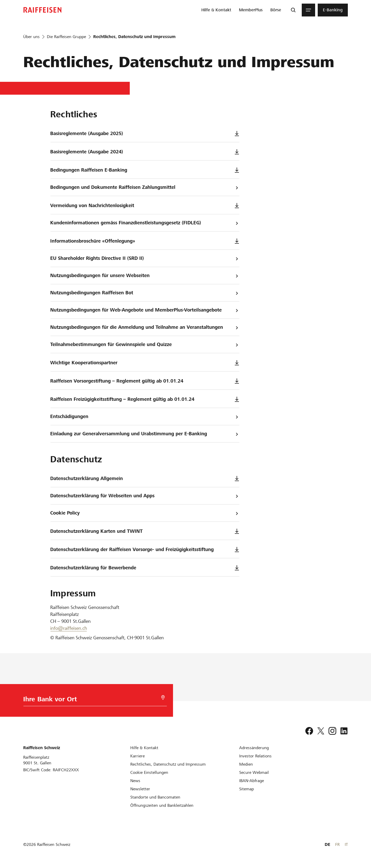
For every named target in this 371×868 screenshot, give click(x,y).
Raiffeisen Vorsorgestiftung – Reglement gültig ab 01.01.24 (145, 381)
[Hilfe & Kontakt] (144, 748)
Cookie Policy (145, 513)
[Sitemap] (247, 789)
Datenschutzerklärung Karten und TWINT (145, 531)
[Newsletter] (140, 789)
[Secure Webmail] (254, 772)
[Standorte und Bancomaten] (155, 797)
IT (346, 844)
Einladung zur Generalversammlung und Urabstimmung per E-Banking (145, 434)
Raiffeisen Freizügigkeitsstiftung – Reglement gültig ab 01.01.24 (145, 399)
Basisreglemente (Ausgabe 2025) (145, 133)
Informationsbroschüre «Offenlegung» (145, 241)
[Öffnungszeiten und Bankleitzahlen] (162, 805)
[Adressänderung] (254, 748)
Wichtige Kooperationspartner (145, 363)
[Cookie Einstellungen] (149, 772)
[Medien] (246, 764)
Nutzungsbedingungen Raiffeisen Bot (145, 293)
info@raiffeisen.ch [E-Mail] (69, 628)
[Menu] (308, 10)
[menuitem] (216, 10)
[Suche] (293, 10)
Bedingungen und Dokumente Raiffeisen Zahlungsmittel (145, 187)
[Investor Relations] (255, 756)
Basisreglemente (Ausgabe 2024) (145, 152)
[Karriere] (137, 756)
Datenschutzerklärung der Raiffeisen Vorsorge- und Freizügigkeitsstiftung (145, 549)
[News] (135, 781)
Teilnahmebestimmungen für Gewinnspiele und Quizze (145, 345)
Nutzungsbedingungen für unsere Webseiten (145, 276)
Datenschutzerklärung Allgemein (145, 478)
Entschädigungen (145, 417)
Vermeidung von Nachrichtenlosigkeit (145, 205)
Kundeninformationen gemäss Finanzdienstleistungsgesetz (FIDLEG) (145, 223)
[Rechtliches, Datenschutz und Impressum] (168, 764)
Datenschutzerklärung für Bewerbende (145, 568)
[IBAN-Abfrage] (252, 781)
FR (337, 844)
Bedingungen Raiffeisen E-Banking (145, 170)
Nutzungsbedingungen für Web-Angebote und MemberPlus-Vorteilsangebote (145, 310)
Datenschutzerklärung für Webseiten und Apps (145, 496)
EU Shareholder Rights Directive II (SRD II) (145, 258)
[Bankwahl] (92, 700)
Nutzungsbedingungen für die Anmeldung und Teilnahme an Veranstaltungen (145, 327)
